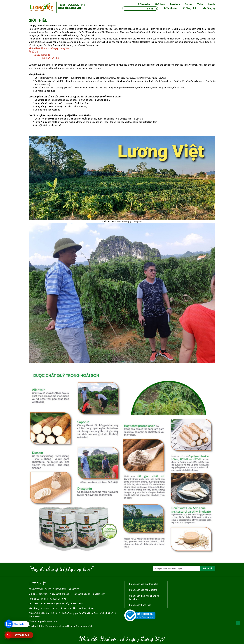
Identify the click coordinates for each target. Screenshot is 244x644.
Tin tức (189, 4)
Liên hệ (212, 4)
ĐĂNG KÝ (208, 568)
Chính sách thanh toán (140, 605)
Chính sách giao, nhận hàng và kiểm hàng (144, 597)
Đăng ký (209, 8)
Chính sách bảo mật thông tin (144, 584)
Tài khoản (170, 8)
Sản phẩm (175, 4)
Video (200, 4)
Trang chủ (144, 4)
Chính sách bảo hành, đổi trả (143, 590)
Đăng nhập (190, 8)
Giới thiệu (160, 4)
